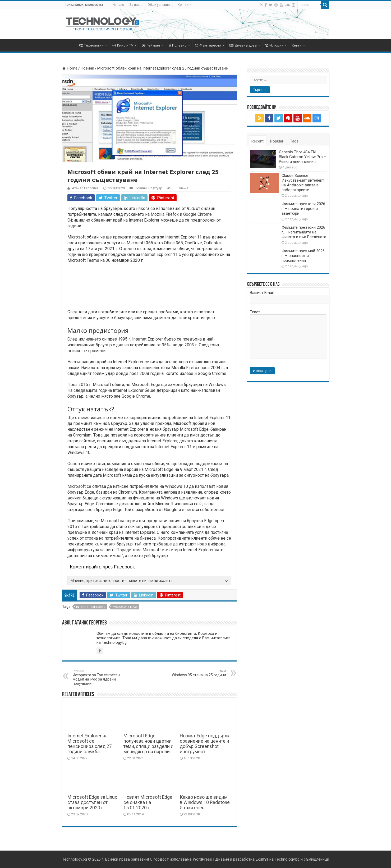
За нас (134, 5)
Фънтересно (208, 45)
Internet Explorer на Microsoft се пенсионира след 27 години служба (90, 744)
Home (70, 68)
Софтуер (155, 188)
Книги (297, 45)
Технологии (91, 45)
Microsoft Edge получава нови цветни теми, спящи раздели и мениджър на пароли (148, 744)
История (274, 45)
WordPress (202, 859)
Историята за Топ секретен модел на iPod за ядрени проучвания (100, 678)
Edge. (118, 510)
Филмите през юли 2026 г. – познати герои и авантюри (303, 209)
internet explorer (91, 607)
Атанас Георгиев (85, 188)
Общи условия (159, 5)
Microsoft (77, 486)
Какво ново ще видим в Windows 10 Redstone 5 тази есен (205, 802)
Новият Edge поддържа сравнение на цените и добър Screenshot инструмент (205, 744)
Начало (118, 5)
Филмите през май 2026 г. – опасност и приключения (303, 256)
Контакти (185, 5)
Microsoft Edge (125, 607)
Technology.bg (75, 859)
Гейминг (151, 45)
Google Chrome (197, 214)
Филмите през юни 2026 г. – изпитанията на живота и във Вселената (304, 232)
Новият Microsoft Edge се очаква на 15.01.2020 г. (148, 802)
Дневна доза (243, 45)
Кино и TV (123, 45)
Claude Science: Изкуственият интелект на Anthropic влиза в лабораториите (303, 183)
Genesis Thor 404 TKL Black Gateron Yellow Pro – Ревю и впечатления (303, 157)
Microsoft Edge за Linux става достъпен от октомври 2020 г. (92, 802)
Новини (87, 68)
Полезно (178, 45)
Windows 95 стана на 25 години (199, 673)
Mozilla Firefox (165, 214)
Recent (257, 141)
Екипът (262, 859)
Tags (294, 141)
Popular (277, 141)
